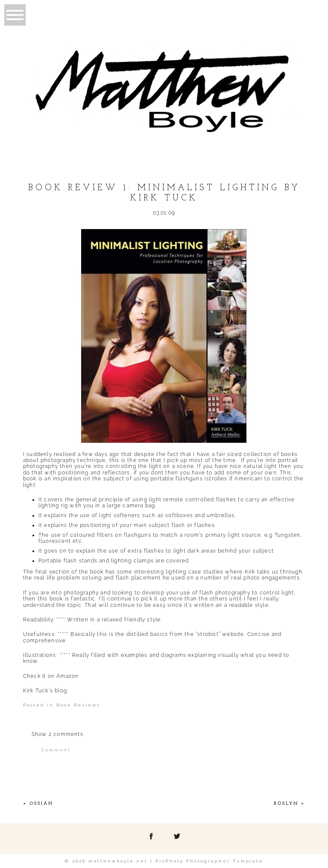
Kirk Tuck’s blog (45, 691)
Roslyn (286, 804)
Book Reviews (78, 705)
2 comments (57, 734)
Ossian (41, 804)
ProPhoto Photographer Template (209, 861)
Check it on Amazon (51, 676)
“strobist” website (220, 634)
